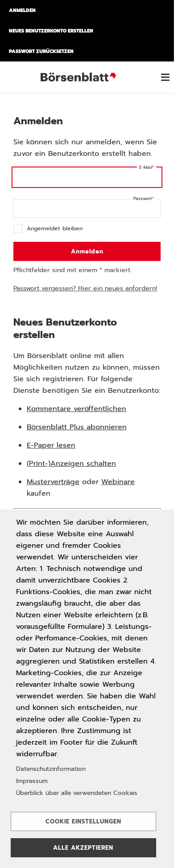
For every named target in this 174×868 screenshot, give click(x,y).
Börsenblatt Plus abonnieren (77, 427)
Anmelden (22, 10)
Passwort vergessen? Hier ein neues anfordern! (85, 288)
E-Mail (146, 167)
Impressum (32, 781)
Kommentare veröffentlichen (77, 409)
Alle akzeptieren (83, 848)
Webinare (118, 482)
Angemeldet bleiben (55, 228)
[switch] (165, 77)
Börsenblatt (80, 77)
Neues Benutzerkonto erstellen (51, 31)
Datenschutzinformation (51, 769)
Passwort (143, 198)
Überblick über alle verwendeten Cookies (77, 793)
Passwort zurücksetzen (41, 51)
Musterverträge (53, 482)
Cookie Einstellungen (83, 821)
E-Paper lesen (51, 445)
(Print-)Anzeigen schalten (71, 464)
